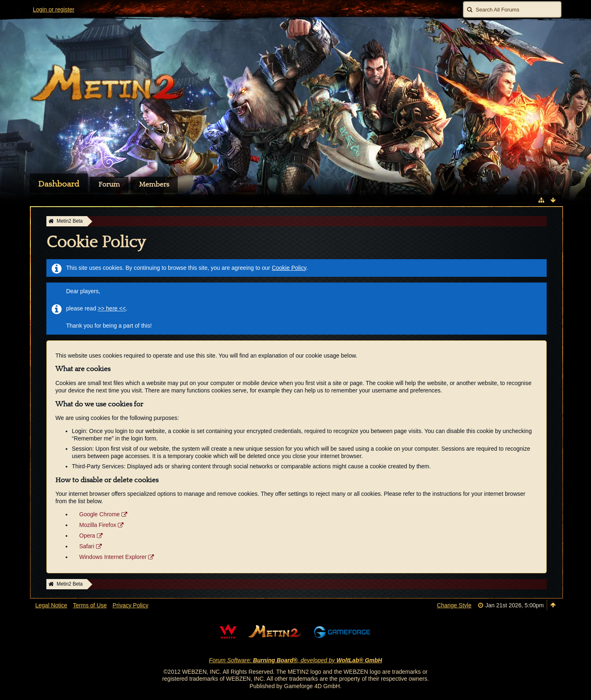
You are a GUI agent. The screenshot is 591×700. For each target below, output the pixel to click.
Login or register (54, 9)
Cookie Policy (289, 268)
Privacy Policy (130, 605)
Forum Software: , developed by (295, 660)
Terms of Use (90, 605)
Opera (87, 536)
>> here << (112, 308)
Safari (87, 546)
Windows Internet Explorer (113, 557)
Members (154, 185)
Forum (109, 185)
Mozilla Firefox (98, 525)
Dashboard (59, 184)
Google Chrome (100, 514)
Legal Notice (51, 605)
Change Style (454, 605)
